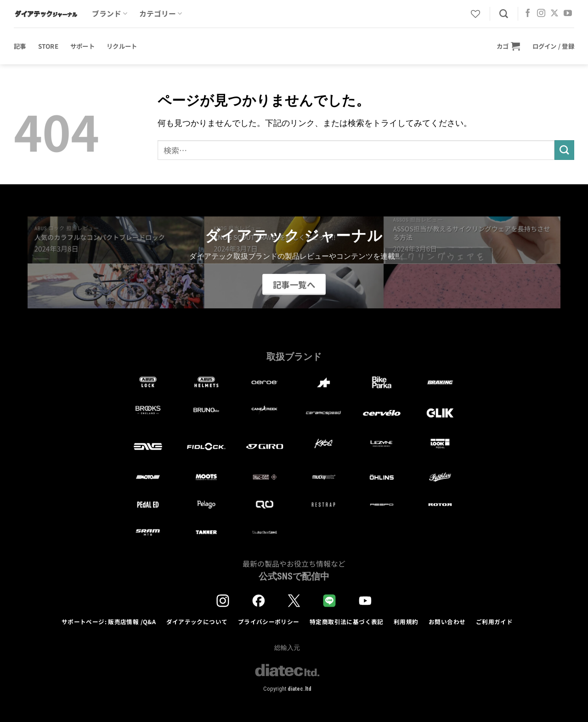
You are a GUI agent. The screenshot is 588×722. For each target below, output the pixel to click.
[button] (509, 46)
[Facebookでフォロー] (528, 14)
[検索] (504, 14)
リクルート (122, 46)
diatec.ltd (300, 689)
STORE (48, 46)
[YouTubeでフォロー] (568, 14)
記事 (20, 46)
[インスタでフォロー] (541, 14)
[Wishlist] (475, 14)
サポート (82, 46)
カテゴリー (161, 14)
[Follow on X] (554, 14)
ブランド (110, 14)
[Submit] (564, 150)
